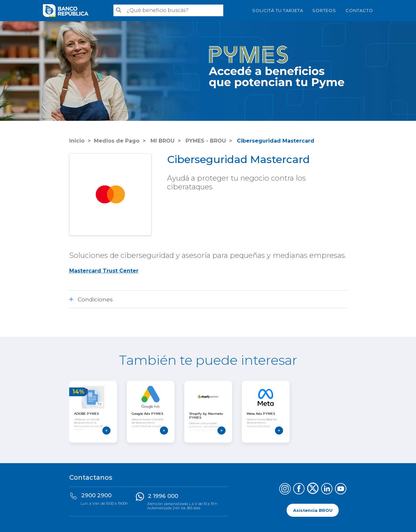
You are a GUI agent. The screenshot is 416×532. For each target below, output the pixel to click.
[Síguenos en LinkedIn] (327, 490)
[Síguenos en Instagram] (285, 490)
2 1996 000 (163, 496)
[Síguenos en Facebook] (299, 490)
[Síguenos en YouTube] (341, 490)
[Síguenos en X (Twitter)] (313, 490)
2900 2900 (96, 495)
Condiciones (95, 299)
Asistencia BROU (313, 510)
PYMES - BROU (205, 141)
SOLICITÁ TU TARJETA (278, 10)
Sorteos (324, 10)
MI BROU (162, 141)
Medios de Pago (117, 141)
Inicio (77, 141)
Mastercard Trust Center (104, 271)
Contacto (359, 10)
